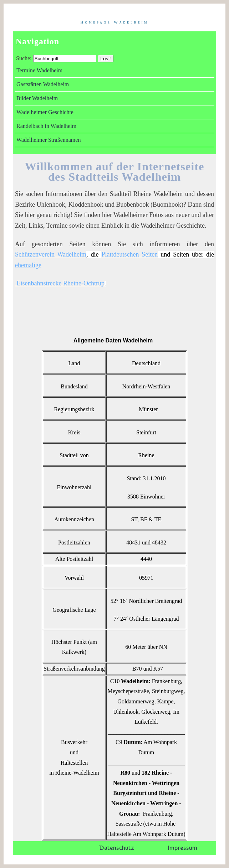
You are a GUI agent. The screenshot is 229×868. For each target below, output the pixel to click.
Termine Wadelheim (39, 70)
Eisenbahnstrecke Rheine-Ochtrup (60, 283)
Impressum (183, 848)
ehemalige (28, 265)
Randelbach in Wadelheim (46, 126)
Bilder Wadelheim (37, 98)
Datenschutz (116, 848)
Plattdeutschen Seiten (129, 254)
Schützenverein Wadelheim (51, 254)
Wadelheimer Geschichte (45, 112)
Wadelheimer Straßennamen (49, 140)
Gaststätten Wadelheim (43, 84)
